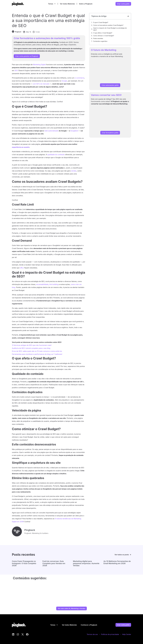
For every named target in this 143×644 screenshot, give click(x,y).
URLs (22, 268)
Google (64, 81)
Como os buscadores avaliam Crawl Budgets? (108, 25)
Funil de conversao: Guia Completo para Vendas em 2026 (54, 563)
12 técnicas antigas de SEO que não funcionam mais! (32, 345)
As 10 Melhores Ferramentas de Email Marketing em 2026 (117, 562)
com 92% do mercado (41, 84)
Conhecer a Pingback (89, 625)
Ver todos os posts (122, 555)
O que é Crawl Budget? (101, 22)
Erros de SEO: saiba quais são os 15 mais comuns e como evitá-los (37, 351)
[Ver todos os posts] (130, 555)
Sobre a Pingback (86, 4)
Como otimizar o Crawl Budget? (104, 36)
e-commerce (79, 78)
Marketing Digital (39, 65)
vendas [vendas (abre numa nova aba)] (74, 171)
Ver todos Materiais (67, 4)
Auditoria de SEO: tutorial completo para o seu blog (31, 348)
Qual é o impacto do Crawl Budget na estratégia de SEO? (110, 29)
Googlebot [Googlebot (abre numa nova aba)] (74, 131)
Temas (52, 4)
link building (54, 284)
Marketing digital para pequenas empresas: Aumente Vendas (86, 563)
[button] (128, 16)
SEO (16, 70)
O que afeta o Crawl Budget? (103, 33)
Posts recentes (98, 38)
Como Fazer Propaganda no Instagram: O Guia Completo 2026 (24, 563)
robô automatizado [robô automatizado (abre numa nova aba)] (51, 131)
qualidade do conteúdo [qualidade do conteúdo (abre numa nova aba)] (56, 155)
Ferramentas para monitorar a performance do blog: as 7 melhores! (37, 354)
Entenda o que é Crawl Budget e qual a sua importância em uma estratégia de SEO (48, 20)
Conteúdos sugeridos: (100, 41)
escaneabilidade (42, 284)
